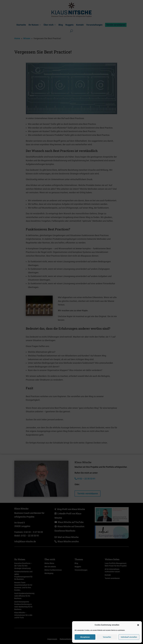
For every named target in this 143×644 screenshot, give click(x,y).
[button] (138, 625)
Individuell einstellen (129, 637)
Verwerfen (107, 637)
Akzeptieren (85, 637)
